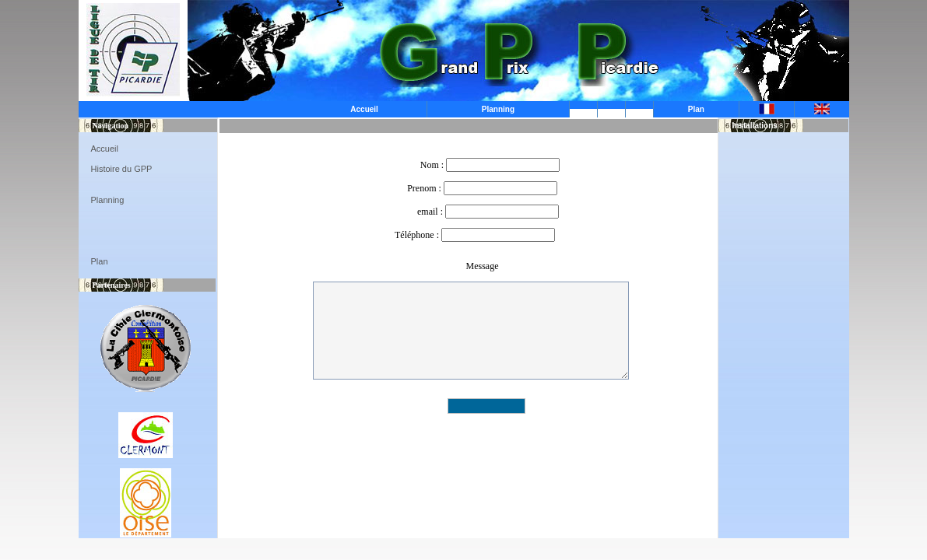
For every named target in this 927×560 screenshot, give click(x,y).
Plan (696, 109)
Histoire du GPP (122, 169)
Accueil (364, 109)
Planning (498, 109)
